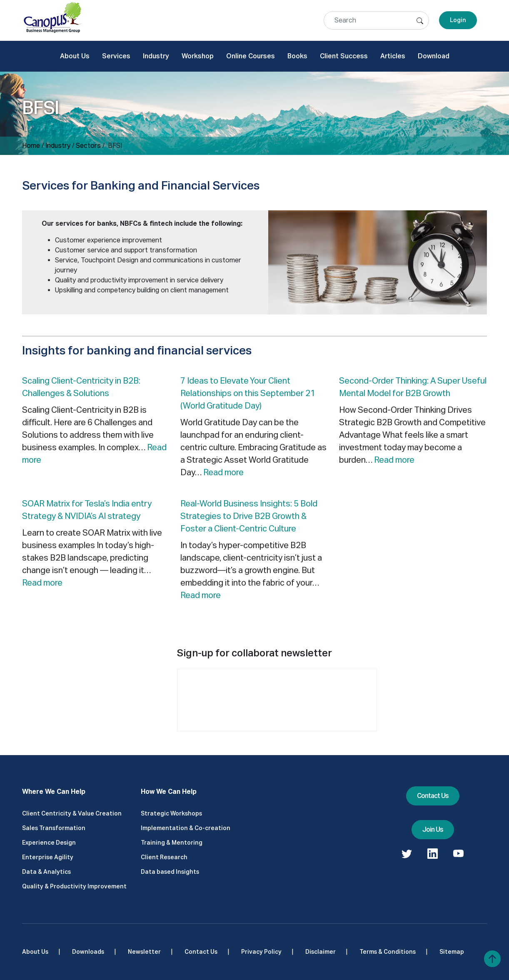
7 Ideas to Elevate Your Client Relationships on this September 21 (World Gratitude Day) (248, 393)
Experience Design (49, 843)
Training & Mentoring (172, 843)
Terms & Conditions (388, 952)
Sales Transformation (54, 828)
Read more (223, 472)
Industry (58, 146)
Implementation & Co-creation (186, 828)
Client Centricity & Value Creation (72, 813)
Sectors (88, 146)
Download (434, 56)
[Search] (376, 20)
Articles (393, 56)
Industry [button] (156, 56)
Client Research (164, 857)
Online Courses (251, 56)
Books (297, 56)
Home (31, 146)
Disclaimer (321, 952)
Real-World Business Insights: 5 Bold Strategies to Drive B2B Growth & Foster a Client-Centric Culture (249, 516)
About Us (35, 952)
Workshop (198, 56)
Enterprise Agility (48, 857)
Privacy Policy (261, 952)
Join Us (433, 829)
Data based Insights (170, 872)
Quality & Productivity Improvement (74, 886)
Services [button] (116, 56)
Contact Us (433, 796)
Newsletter (144, 952)
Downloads (88, 952)
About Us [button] (75, 56)
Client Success (344, 56)
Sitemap (452, 952)
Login (458, 20)
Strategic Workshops (171, 813)
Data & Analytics (46, 872)
